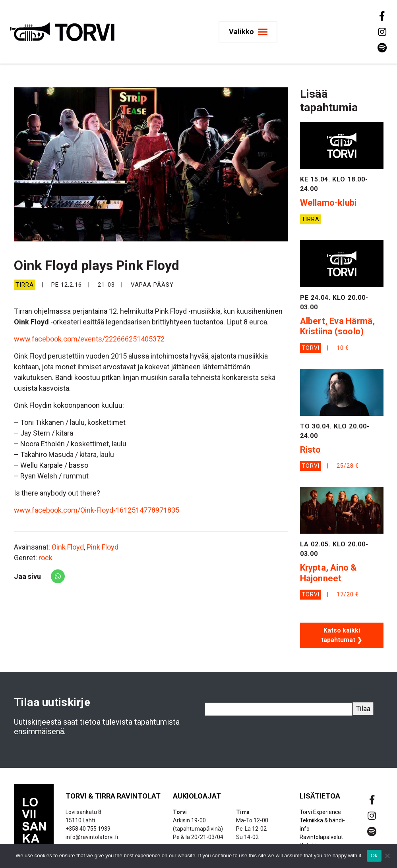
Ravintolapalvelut (321, 837)
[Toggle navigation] (249, 32)
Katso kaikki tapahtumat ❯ (342, 635)
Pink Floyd (103, 547)
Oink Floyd (68, 547)
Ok (374, 855)
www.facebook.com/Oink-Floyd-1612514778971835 (97, 510)
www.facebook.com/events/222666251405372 (89, 339)
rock (46, 558)
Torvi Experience (320, 812)
